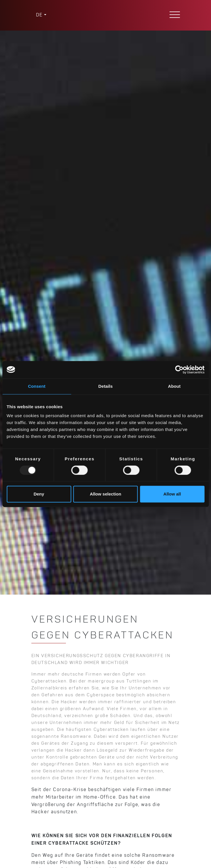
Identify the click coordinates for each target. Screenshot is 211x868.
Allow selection (105, 494)
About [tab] (174, 386)
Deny (39, 494)
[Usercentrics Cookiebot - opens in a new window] (179, 370)
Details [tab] (106, 386)
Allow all (172, 494)
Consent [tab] (37, 386)
